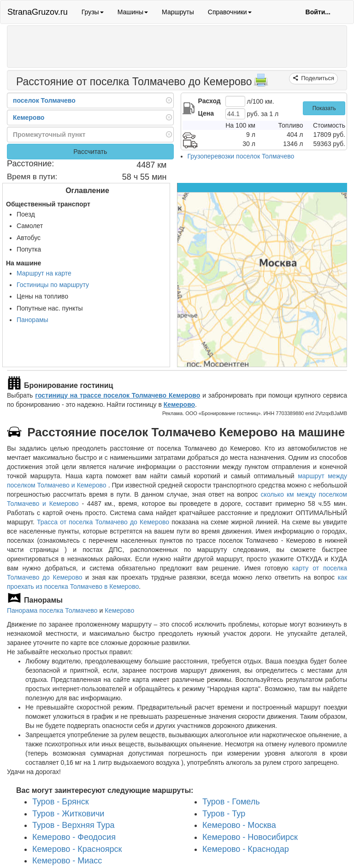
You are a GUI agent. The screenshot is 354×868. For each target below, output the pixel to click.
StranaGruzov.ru (38, 12)
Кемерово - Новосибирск (250, 837)
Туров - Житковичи (68, 814)
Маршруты (178, 12)
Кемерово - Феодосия (74, 837)
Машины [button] (133, 12)
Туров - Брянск (61, 802)
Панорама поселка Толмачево (52, 610)
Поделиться (317, 78)
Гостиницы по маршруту (53, 285)
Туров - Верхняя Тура (73, 825)
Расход (209, 101)
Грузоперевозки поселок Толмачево (241, 156)
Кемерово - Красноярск (77, 849)
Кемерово (179, 405)
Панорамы (32, 320)
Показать (324, 108)
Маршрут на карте (44, 273)
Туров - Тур (224, 814)
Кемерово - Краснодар (246, 849)
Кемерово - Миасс (67, 861)
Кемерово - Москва (239, 825)
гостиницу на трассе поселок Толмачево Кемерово (118, 395)
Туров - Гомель (231, 802)
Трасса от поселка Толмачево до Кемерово (103, 522)
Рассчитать (90, 152)
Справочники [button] (230, 12)
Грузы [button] (93, 12)
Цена (206, 113)
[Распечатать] (261, 83)
